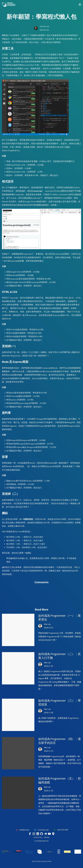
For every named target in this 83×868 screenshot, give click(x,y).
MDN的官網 (7, 257)
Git (66, 144)
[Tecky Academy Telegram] (45, 834)
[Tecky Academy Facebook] (30, 834)
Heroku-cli (10, 466)
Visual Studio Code (9, 68)
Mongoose (12, 426)
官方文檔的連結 (38, 75)
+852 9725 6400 (60, 830)
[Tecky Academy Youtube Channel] (49, 834)
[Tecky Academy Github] (41, 834)
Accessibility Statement (41, 841)
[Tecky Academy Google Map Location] (53, 834)
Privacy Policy (38, 837)
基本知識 (18, 375)
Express (5, 378)
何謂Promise (41, 375)
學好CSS (14, 312)
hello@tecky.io (22, 830)
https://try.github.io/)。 (12, 150)
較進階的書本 (59, 312)
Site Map (47, 837)
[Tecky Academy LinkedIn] (38, 834)
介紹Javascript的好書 (15, 261)
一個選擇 (65, 308)
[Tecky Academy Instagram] (34, 834)
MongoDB (71, 422)
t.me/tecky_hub (41, 830)
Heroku (52, 463)
